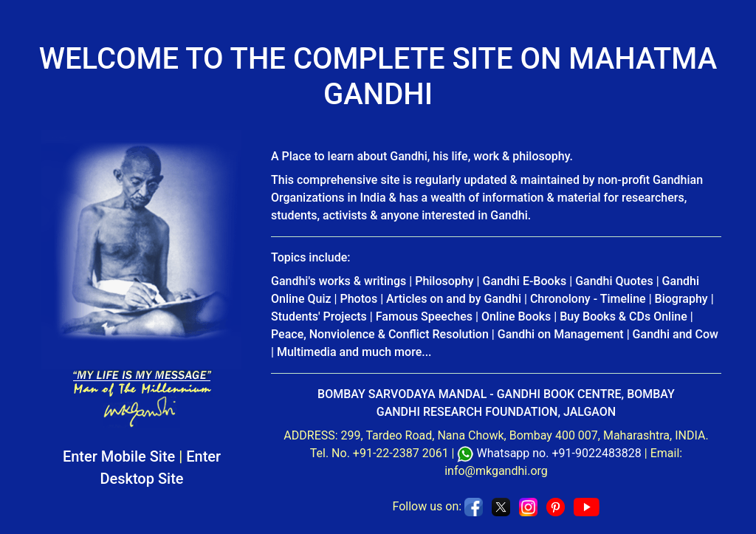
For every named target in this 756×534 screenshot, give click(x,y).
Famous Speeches (424, 316)
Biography (681, 299)
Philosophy (444, 281)
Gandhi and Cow (676, 334)
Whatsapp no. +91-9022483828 (559, 453)
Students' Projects (319, 316)
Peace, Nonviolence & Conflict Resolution (380, 334)
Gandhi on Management (561, 334)
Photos (359, 299)
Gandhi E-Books (525, 281)
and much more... (386, 352)
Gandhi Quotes (614, 281)
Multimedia (307, 352)
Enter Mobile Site (119, 456)
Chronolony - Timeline (588, 299)
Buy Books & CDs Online (623, 316)
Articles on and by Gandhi (454, 299)
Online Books (516, 316)
